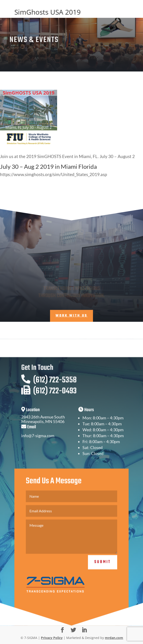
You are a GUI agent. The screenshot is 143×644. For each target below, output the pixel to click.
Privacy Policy (52, 638)
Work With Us (71, 316)
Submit (103, 568)
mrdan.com (114, 638)
